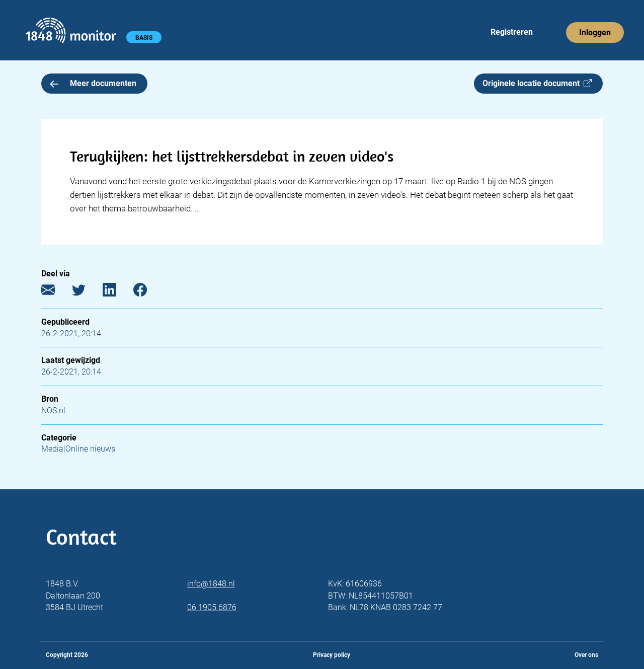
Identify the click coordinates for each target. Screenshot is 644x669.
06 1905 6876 (212, 607)
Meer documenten (93, 83)
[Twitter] (86, 292)
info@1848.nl (211, 584)
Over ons (586, 655)
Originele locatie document (537, 83)
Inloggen (595, 32)
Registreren (512, 32)
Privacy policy (332, 655)
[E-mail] (56, 292)
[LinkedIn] (117, 292)
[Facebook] (148, 292)
